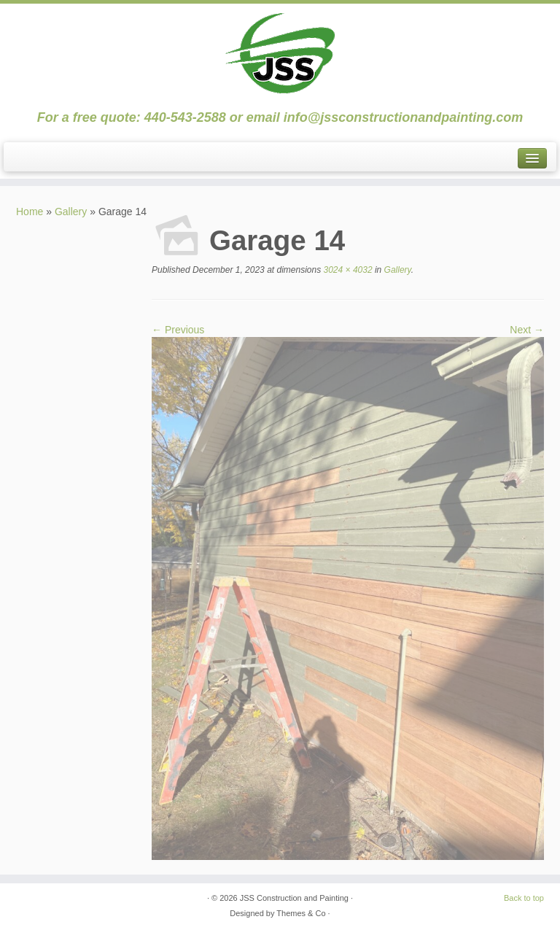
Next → (527, 330)
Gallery (71, 212)
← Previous (178, 330)
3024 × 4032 (346, 270)
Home (30, 212)
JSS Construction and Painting (294, 898)
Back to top (524, 898)
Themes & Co (301, 913)
